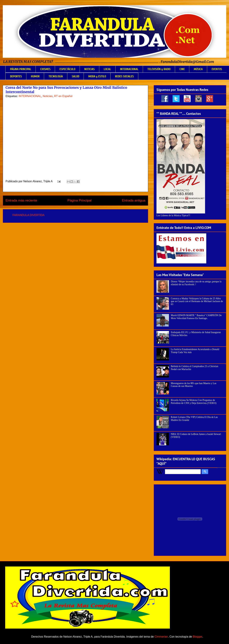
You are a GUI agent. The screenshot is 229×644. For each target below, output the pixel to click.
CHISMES (45, 69)
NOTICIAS (90, 69)
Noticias (48, 96)
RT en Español (63, 96)
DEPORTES (16, 76)
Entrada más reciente (21, 200)
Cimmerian (161, 637)
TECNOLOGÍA (56, 76)
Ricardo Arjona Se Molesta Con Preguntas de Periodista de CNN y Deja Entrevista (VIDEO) (194, 402)
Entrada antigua (134, 200)
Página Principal (80, 200)
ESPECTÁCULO (67, 69)
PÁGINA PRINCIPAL (21, 69)
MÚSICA (198, 69)
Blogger (197, 637)
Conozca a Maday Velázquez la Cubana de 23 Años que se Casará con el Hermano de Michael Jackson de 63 (197, 301)
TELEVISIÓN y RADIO (159, 69)
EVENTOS (217, 69)
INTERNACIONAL (129, 69)
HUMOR (35, 76)
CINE (182, 69)
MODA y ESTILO (97, 76)
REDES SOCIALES (124, 76)
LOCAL (107, 69)
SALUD (76, 76)
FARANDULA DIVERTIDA (29, 215)
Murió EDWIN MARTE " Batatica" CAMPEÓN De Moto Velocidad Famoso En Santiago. (196, 317)
